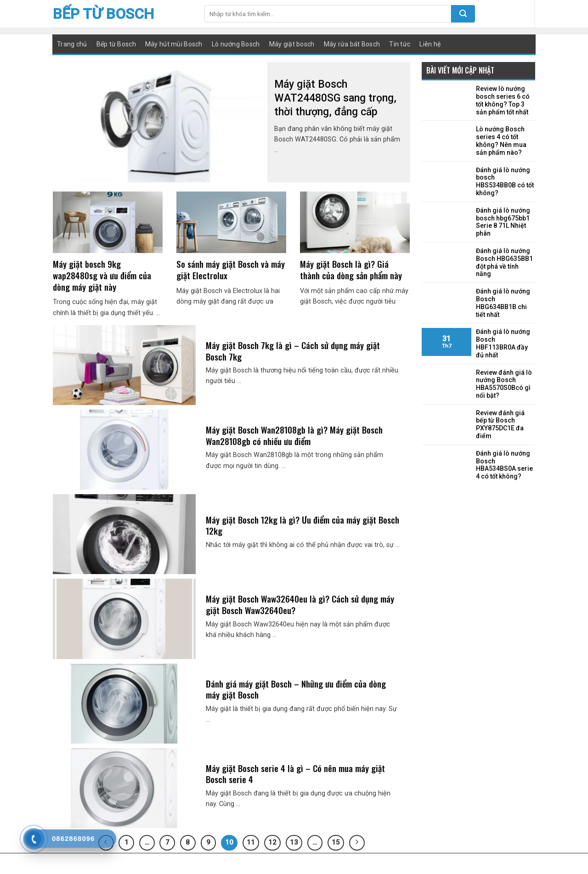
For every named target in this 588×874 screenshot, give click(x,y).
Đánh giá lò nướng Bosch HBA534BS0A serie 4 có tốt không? (504, 465)
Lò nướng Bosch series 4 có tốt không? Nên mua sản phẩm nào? (501, 141)
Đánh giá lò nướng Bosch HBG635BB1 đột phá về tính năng (504, 262)
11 (251, 842)
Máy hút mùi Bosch (174, 44)
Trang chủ (72, 44)
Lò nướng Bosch (236, 44)
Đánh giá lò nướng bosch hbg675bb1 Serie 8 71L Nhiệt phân (503, 222)
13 (294, 842)
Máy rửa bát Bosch (352, 44)
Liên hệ (430, 44)
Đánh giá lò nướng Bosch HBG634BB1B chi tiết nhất (503, 303)
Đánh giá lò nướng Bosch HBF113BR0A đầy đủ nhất (503, 343)
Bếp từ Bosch (103, 14)
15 (336, 842)
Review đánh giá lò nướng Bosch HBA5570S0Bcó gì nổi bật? (504, 384)
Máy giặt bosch (292, 44)
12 (272, 842)
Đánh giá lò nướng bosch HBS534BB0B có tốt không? (505, 181)
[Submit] (463, 14)
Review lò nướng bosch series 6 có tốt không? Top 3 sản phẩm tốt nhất (503, 100)
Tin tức (400, 44)
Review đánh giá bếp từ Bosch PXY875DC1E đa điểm (500, 424)
